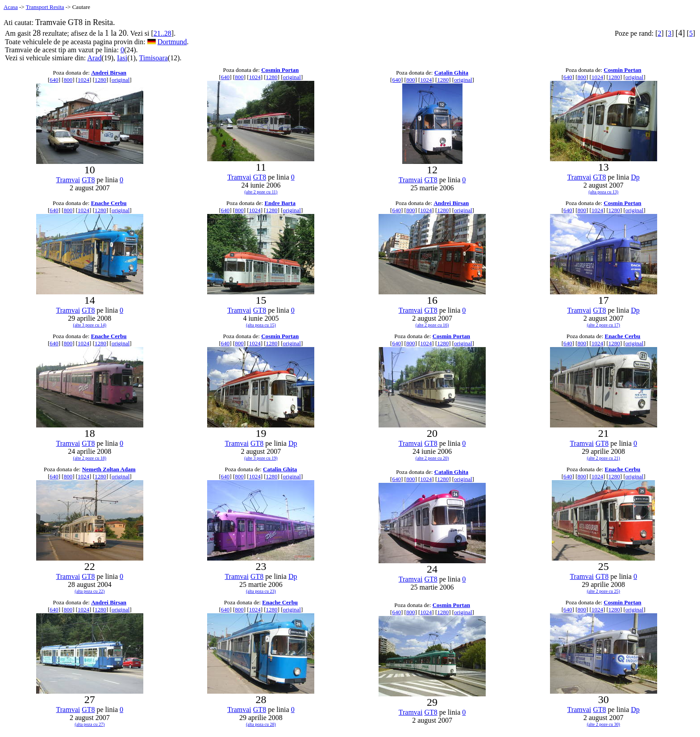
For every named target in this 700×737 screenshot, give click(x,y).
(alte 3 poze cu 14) (90, 325)
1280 (100, 80)
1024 (83, 80)
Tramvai (68, 180)
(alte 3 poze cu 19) (261, 458)
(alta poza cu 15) (261, 325)
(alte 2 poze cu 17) (603, 325)
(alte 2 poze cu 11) (261, 192)
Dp (635, 177)
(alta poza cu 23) (261, 591)
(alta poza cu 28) (261, 724)
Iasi (122, 58)
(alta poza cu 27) (90, 724)
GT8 (88, 180)
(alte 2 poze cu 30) (603, 724)
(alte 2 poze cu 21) (603, 458)
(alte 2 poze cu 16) (432, 325)
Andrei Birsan (109, 73)
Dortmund (172, 42)
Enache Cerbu (109, 203)
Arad (94, 58)
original (121, 80)
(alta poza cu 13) (603, 192)
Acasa (11, 7)
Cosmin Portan (280, 70)
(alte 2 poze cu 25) (603, 591)
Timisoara (154, 58)
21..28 (162, 33)
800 (68, 80)
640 (54, 80)
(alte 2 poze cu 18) (90, 458)
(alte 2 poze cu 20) (432, 458)
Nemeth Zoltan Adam (109, 469)
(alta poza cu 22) (90, 591)
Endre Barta (280, 203)
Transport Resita (45, 7)
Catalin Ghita (451, 73)
